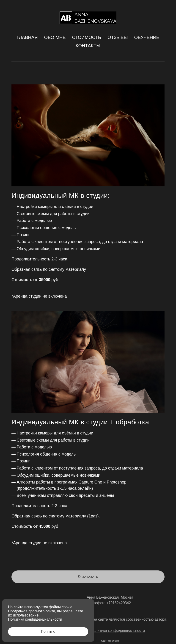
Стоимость (87, 37)
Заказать (88, 578)
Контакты (88, 46)
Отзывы (118, 37)
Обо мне (55, 37)
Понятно (48, 632)
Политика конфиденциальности (118, 632)
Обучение (147, 37)
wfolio (115, 642)
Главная (27, 37)
